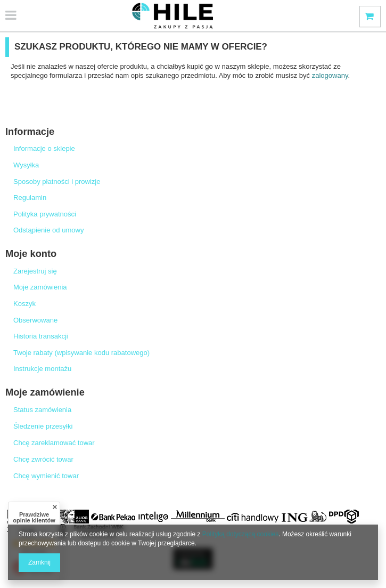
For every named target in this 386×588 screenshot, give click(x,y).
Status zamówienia (42, 410)
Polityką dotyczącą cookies (240, 534)
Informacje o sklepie (44, 148)
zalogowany (330, 75)
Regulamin (30, 198)
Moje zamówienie (45, 392)
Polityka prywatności (45, 214)
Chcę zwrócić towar (43, 459)
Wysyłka (26, 165)
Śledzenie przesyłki (43, 426)
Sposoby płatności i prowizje (57, 182)
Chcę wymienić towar (46, 476)
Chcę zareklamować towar (54, 443)
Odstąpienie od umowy (48, 230)
